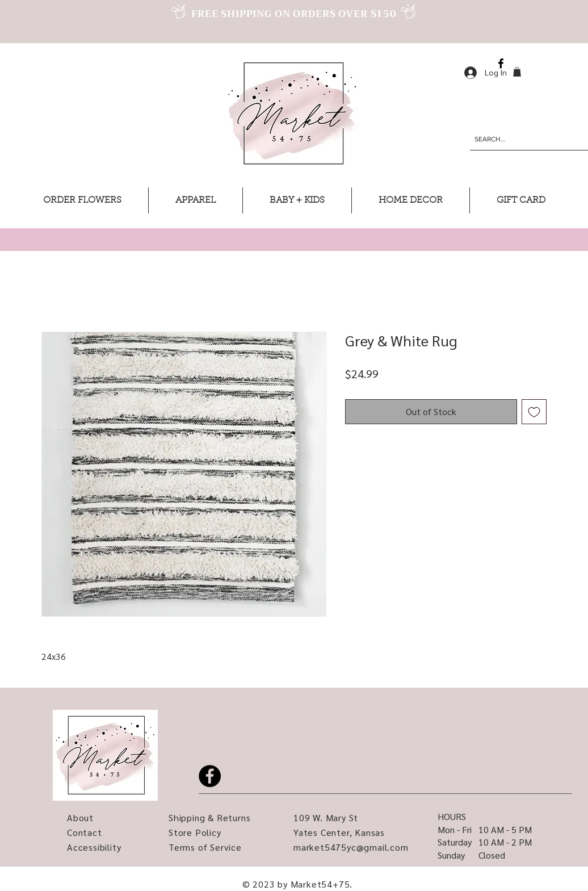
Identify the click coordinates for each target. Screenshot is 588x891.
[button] (517, 72)
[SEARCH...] (520, 139)
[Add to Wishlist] (534, 412)
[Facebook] (501, 63)
